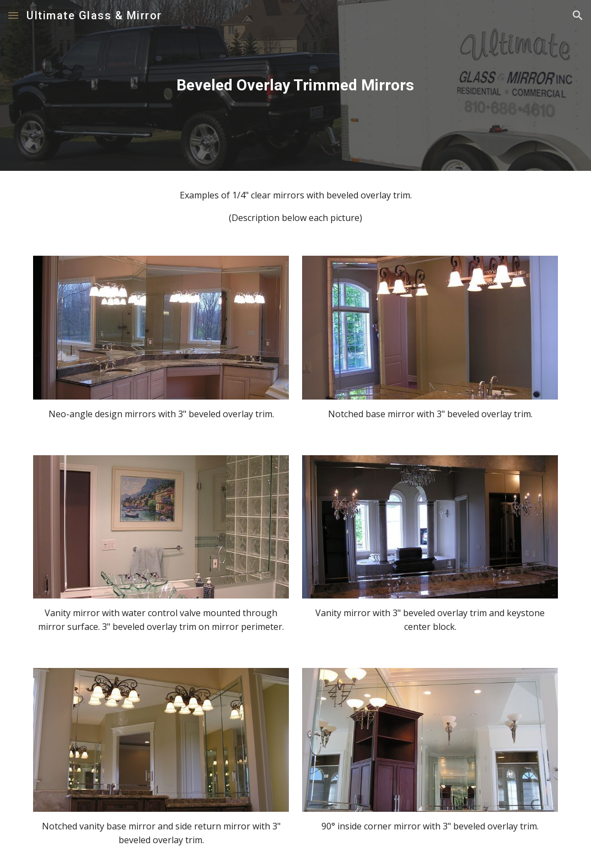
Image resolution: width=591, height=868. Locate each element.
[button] (13, 15)
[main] (295, 85)
